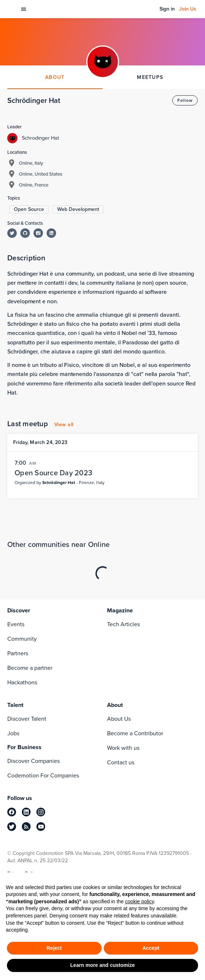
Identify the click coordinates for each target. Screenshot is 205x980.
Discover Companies (33, 761)
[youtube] (41, 827)
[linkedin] (26, 812)
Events (16, 624)
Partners (18, 653)
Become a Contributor (135, 733)
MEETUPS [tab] (150, 77)
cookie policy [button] (140, 901)
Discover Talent (27, 719)
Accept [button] (151, 948)
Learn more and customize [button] (102, 965)
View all (64, 425)
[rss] (26, 827)
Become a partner (30, 668)
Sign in (167, 9)
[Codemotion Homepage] (11, 9)
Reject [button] (54, 948)
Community (22, 639)
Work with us (123, 748)
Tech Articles (123, 624)
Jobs (13, 733)
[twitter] (12, 827)
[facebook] (12, 812)
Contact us (121, 762)
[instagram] (41, 812)
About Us (119, 719)
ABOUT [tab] (55, 77)
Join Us (188, 9)
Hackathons (22, 682)
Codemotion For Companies (43, 775)
